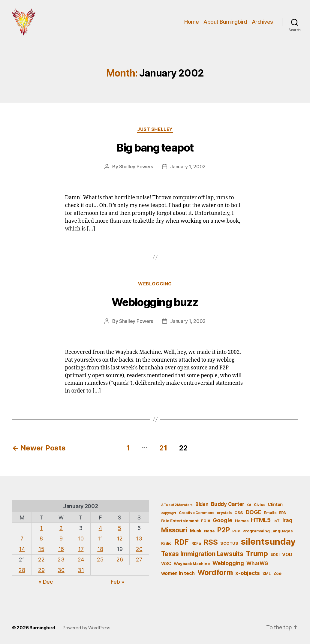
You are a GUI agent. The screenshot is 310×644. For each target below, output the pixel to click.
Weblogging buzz (155, 302)
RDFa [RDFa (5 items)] (196, 543)
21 (163, 448)
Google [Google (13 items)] (223, 520)
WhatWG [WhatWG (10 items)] (257, 563)
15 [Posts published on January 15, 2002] (41, 549)
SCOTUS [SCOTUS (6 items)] (229, 543)
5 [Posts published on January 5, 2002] (120, 528)
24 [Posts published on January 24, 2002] (81, 560)
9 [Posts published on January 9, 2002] (61, 539)
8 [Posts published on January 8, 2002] (41, 539)
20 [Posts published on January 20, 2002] (139, 549)
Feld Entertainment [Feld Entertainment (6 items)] (180, 521)
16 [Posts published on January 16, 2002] (61, 549)
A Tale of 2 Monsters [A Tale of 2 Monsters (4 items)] (177, 505)
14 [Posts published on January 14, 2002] (22, 549)
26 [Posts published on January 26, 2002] (120, 560)
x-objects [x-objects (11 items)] (248, 573)
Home (191, 22)
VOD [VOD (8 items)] (287, 555)
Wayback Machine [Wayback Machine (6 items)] (192, 564)
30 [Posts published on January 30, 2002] (61, 570)
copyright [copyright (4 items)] (169, 513)
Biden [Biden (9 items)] (202, 504)
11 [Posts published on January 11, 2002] (100, 539)
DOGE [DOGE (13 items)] (254, 512)
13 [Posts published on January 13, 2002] (139, 539)
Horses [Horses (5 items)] (242, 521)
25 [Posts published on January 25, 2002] (100, 560)
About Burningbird (225, 22)
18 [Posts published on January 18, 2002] (100, 549)
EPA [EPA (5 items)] (283, 513)
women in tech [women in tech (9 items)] (178, 573)
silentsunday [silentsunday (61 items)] (268, 542)
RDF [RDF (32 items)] (181, 542)
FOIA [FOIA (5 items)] (206, 521)
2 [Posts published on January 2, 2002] (61, 528)
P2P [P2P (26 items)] (223, 530)
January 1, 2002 (188, 167)
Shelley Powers (136, 167)
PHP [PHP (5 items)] (236, 531)
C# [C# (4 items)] (249, 505)
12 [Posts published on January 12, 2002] (120, 539)
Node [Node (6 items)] (209, 531)
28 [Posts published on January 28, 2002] (22, 570)
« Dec (46, 582)
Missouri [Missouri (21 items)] (174, 530)
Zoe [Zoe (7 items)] (277, 573)
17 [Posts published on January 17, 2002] (81, 549)
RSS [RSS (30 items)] (211, 542)
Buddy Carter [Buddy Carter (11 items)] (228, 504)
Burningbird (42, 628)
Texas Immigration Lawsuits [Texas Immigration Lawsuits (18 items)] (202, 554)
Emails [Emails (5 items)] (270, 513)
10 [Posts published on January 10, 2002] (81, 539)
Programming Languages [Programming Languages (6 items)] (268, 531)
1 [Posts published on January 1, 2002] (41, 528)
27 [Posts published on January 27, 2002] (139, 560)
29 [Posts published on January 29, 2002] (41, 570)
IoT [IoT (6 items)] (277, 521)
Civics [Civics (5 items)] (259, 505)
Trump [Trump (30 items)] (257, 554)
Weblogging (155, 284)
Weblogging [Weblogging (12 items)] (228, 563)
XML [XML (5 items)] (267, 574)
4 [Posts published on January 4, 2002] (100, 528)
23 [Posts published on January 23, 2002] (61, 560)
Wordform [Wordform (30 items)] (215, 572)
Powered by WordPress (86, 628)
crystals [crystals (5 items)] (224, 513)
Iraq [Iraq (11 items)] (287, 520)
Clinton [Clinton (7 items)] (275, 504)
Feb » (117, 582)
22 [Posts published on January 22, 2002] (41, 560)
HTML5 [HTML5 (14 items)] (261, 520)
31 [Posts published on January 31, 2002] (81, 570)
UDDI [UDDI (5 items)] (275, 555)
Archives (262, 22)
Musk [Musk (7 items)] (196, 531)
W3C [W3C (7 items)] (166, 563)
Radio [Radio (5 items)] (166, 543)
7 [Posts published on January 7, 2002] (22, 539)
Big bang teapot (155, 148)
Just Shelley (155, 129)
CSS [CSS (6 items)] (239, 513)
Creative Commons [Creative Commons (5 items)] (197, 513)
